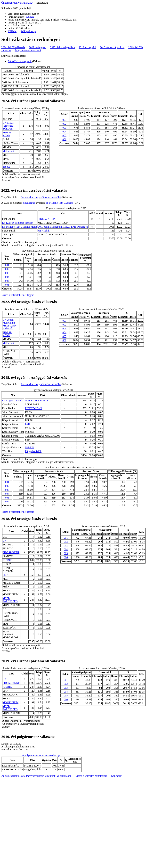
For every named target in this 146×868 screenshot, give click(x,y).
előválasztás (29, 203)
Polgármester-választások (28, 50)
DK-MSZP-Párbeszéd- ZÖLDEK (9, 126)
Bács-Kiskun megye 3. (20, 61)
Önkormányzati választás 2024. (18, 3)
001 (65, 120)
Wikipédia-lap (28, 31)
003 (65, 128)
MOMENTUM (11, 702)
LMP (28, 424)
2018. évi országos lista (112, 47)
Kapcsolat (116, 776)
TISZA (6, 167)
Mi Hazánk (8, 151)
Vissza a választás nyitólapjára (91, 776)
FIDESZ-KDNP (8, 134)
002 (65, 124)
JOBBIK (30, 447)
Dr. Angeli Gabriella (13, 401)
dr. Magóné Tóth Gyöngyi (59, 203)
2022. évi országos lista (63, 47)
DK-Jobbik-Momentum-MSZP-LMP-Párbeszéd (63, 227)
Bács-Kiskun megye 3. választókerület (41, 197)
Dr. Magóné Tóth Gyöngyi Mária (20, 227)
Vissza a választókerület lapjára (18, 295)
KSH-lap (12, 31)
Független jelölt (33, 451)
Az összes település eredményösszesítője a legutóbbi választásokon (36, 776)
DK (4, 541)
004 (65, 132)
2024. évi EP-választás (13, 47)
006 (65, 139)
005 (65, 135)
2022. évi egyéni (38, 47)
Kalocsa (30, 17)
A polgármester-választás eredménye (41, 755)
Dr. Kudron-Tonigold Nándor (17, 223)
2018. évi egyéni (87, 47)
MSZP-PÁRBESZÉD (36, 401)
